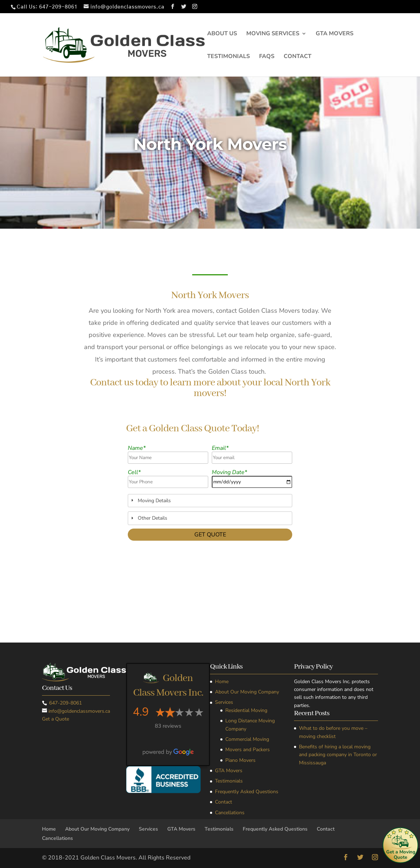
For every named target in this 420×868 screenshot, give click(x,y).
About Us (222, 34)
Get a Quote (56, 719)
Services (224, 702)
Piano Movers (240, 760)
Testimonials (229, 57)
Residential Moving (246, 710)
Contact (298, 57)
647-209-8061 (58, 7)
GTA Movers (335, 34)
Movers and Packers (248, 750)
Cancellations (230, 813)
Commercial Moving (247, 739)
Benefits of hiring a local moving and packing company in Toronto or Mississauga (338, 755)
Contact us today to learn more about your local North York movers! (210, 389)
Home (222, 682)
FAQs (267, 57)
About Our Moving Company (247, 692)
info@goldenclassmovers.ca (79, 711)
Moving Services (273, 34)
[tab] (210, 501)
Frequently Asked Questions (247, 792)
